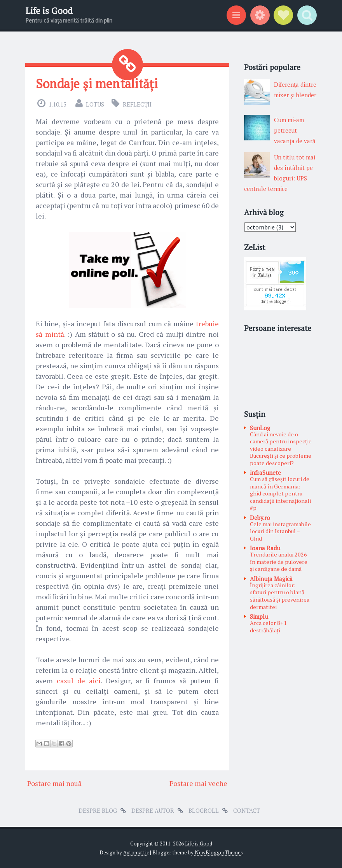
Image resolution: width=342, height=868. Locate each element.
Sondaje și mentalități (97, 84)
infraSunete (265, 472)
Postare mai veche (198, 783)
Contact (247, 810)
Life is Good (49, 11)
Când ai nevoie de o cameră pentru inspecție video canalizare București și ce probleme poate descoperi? (281, 449)
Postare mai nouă (54, 783)
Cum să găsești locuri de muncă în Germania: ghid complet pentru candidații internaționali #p (280, 493)
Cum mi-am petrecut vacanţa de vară (295, 130)
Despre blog (98, 810)
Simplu (259, 616)
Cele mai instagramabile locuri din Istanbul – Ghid (280, 531)
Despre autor (153, 810)
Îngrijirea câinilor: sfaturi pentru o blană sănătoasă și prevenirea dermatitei (280, 596)
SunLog (260, 428)
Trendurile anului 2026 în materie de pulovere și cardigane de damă (279, 562)
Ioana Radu (265, 548)
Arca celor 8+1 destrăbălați (268, 626)
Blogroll (204, 810)
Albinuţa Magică (271, 579)
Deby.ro (260, 518)
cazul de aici (79, 681)
